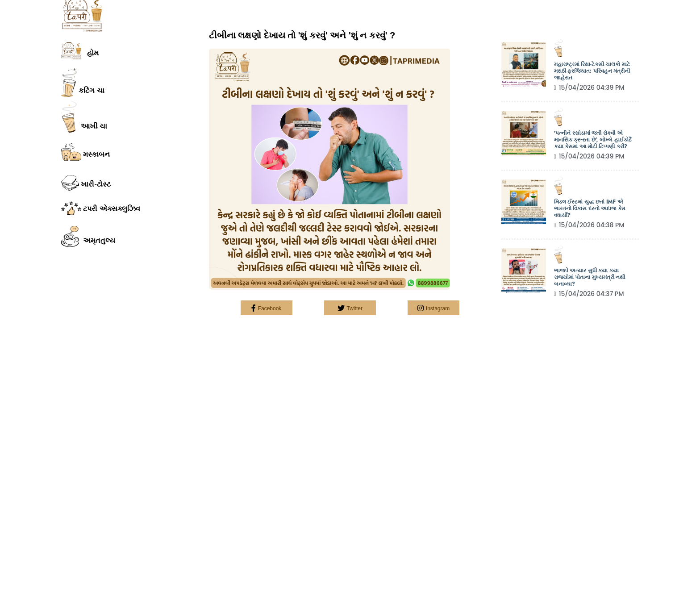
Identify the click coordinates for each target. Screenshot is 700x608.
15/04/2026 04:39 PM (589, 87)
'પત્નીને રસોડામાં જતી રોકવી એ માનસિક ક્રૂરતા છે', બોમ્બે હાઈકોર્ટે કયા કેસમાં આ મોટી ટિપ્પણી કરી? (593, 140)
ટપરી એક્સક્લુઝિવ (101, 208)
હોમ (80, 51)
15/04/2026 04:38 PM (589, 225)
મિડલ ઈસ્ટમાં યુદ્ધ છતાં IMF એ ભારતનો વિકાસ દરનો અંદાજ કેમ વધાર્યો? (590, 209)
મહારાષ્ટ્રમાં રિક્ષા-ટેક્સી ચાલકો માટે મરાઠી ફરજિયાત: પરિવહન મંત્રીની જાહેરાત (592, 71)
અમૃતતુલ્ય (88, 237)
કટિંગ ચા (83, 83)
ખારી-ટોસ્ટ (86, 183)
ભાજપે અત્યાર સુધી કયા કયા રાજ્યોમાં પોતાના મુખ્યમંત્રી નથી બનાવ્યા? (590, 277)
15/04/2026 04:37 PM (589, 294)
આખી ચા (84, 117)
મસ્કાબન (85, 152)
